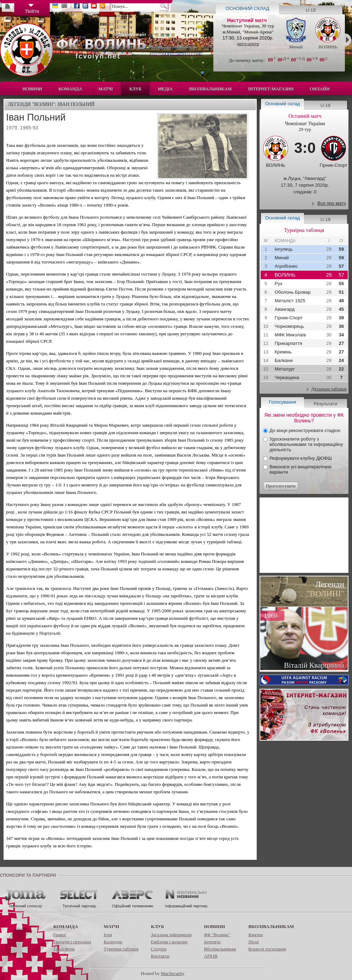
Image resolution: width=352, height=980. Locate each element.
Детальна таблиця (329, 389)
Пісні (254, 942)
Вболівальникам (210, 89)
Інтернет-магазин (271, 89)
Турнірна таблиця (121, 949)
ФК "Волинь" (217, 935)
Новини (32, 89)
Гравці (60, 935)
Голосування (282, 402)
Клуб (135, 89)
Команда (70, 89)
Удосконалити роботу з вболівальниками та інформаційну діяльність (306, 444)
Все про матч (332, 203)
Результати (325, 404)
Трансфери (64, 949)
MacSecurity (172, 973)
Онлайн (320, 89)
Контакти (160, 956)
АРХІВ (211, 956)
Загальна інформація (171, 935)
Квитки (256, 935)
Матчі (106, 89)
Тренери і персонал (72, 942)
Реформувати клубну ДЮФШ (301, 458)
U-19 (311, 10)
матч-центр (248, 44)
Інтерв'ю (212, 942)
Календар (113, 942)
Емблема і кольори (169, 942)
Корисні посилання (267, 949)
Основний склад (248, 8)
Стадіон (159, 949)
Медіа (165, 89)
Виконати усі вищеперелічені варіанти (300, 469)
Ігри (108, 935)
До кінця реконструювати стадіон (305, 430)
